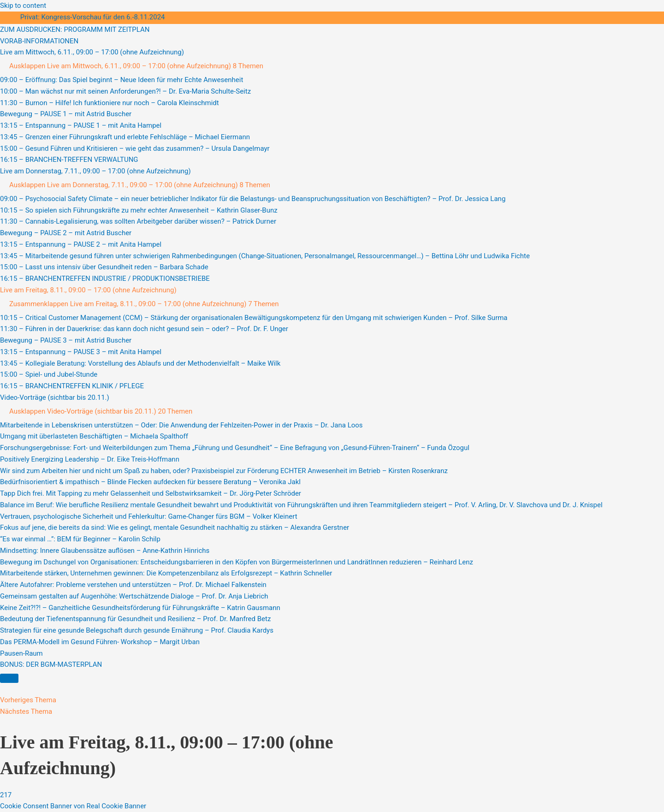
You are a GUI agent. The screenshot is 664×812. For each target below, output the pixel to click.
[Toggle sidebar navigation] (9, 19)
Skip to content (23, 6)
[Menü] (9, 678)
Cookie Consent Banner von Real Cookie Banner (73, 806)
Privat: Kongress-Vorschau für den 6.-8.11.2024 (93, 17)
